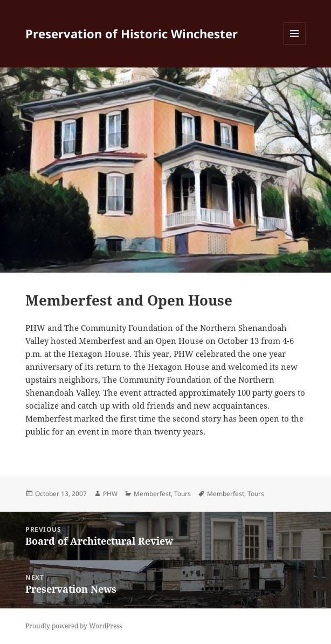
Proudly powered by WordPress (74, 626)
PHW (110, 494)
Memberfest (152, 494)
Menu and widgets (295, 45)
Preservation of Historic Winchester (132, 33)
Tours (182, 494)
